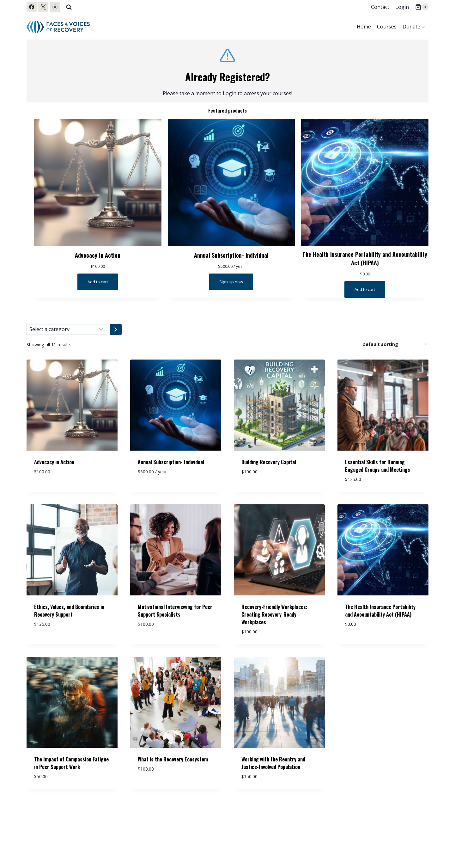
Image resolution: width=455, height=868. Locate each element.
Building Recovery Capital (269, 465)
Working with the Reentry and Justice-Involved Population (273, 766)
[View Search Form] (69, 7)
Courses (387, 27)
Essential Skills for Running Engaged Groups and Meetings (378, 468)
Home (364, 27)
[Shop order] (395, 347)
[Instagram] (55, 7)
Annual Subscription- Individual (231, 255)
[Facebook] (32, 7)
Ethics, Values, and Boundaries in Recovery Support (69, 613)
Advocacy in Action (98, 255)
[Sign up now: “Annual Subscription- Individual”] (231, 282)
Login (402, 7)
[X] (43, 7)
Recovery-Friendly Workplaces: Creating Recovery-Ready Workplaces (274, 617)
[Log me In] (227, 71)
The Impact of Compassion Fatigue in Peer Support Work (71, 766)
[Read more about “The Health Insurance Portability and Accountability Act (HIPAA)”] (365, 292)
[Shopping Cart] (422, 7)
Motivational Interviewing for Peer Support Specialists (175, 613)
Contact (380, 7)
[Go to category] (116, 332)
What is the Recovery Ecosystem (173, 762)
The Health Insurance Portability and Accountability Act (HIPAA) (365, 260)
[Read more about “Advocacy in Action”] (98, 282)
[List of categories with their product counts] (67, 332)
